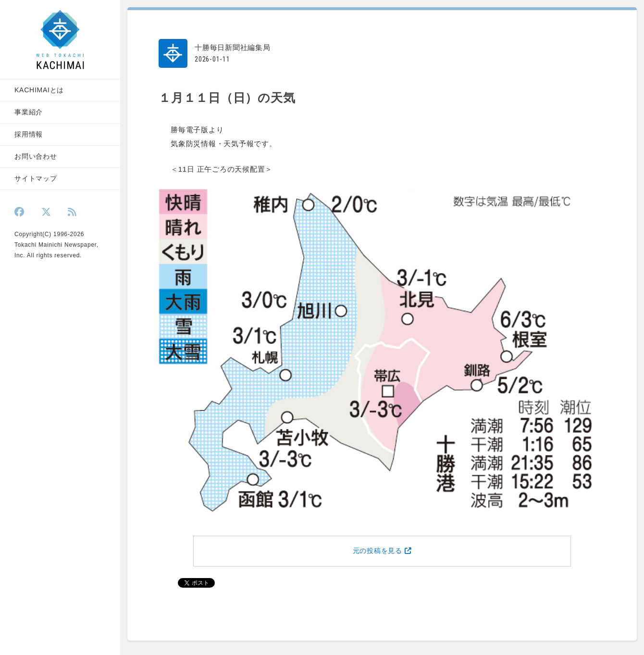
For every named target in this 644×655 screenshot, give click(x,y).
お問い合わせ (36, 156)
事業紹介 (29, 112)
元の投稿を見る (382, 551)
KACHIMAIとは (39, 90)
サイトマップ (36, 178)
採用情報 (29, 134)
